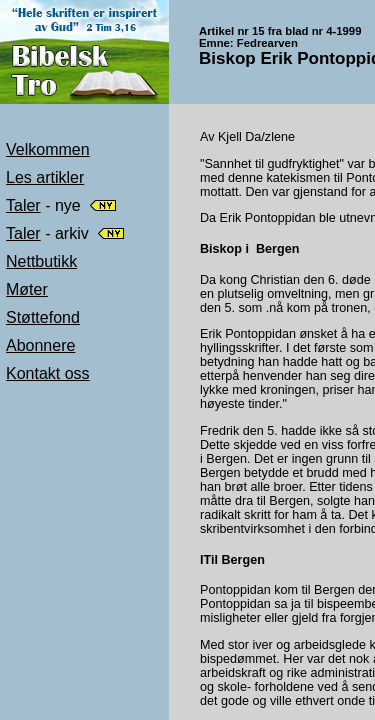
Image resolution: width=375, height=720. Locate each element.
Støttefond (43, 317)
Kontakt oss (48, 373)
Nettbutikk (41, 261)
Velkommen (48, 149)
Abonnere (40, 345)
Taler (23, 205)
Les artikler (45, 177)
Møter (27, 289)
